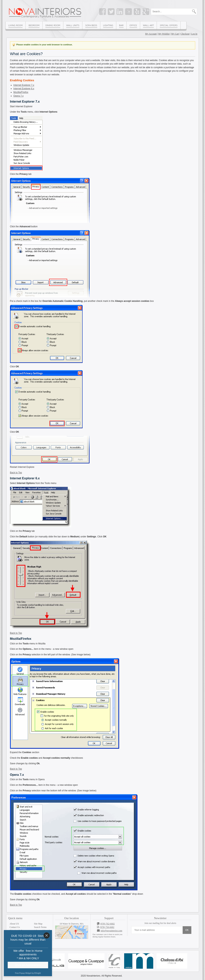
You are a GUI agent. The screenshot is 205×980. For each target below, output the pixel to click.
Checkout (185, 34)
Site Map (38, 924)
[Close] (47, 935)
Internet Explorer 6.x (24, 89)
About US (14, 924)
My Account (151, 34)
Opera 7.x (19, 96)
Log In (194, 34)
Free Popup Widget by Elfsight (28, 973)
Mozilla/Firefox (21, 92)
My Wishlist (164, 34)
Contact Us (15, 927)
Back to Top (16, 473)
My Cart (175, 34)
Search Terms (40, 927)
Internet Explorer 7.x (24, 85)
